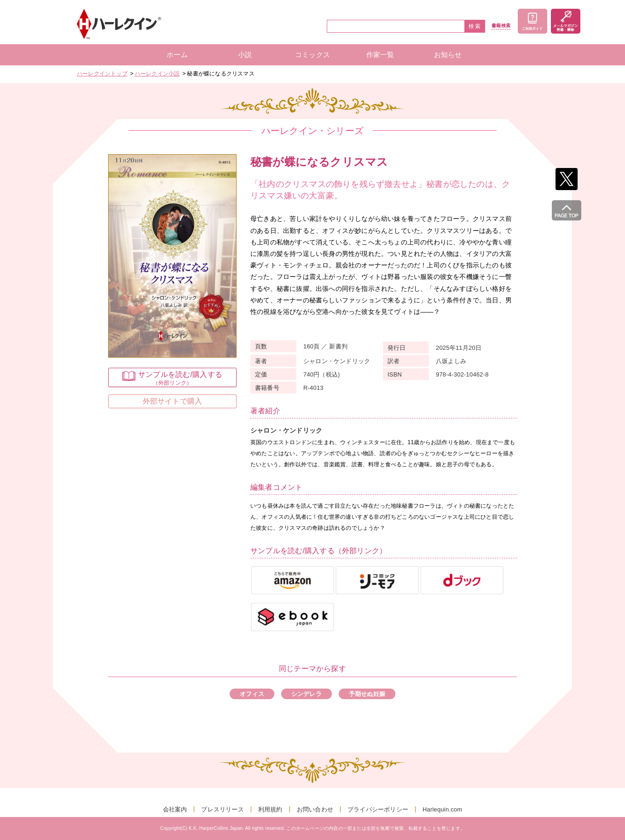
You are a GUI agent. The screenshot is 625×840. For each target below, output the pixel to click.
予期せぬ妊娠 (367, 694)
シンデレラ (307, 694)
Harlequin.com (442, 809)
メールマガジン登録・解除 (566, 21)
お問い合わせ (315, 809)
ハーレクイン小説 (157, 74)
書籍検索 (501, 26)
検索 (475, 26)
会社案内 (175, 809)
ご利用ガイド (532, 21)
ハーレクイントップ (102, 74)
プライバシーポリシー (378, 809)
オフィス (252, 694)
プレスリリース (222, 809)
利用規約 (270, 809)
